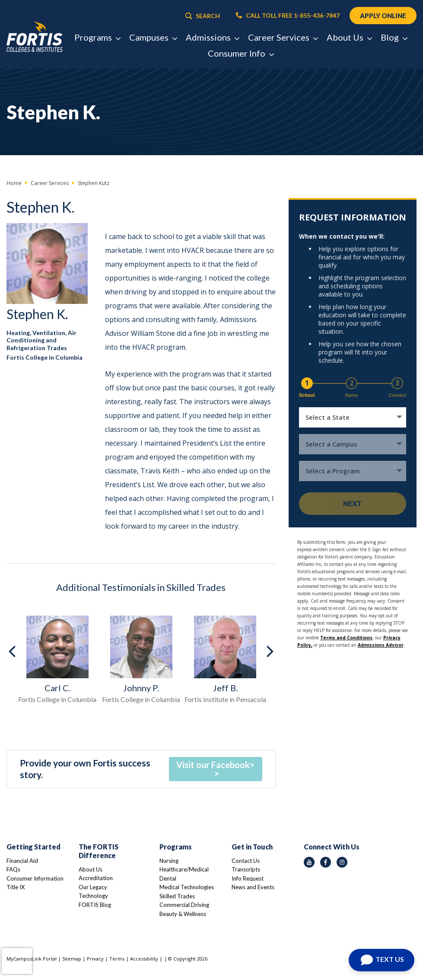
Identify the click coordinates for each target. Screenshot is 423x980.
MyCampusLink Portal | (34, 959)
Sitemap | (75, 959)
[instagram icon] (342, 862)
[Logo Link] (35, 37)
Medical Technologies (187, 887)
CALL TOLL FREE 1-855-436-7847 (288, 16)
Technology (93, 896)
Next (352, 503)
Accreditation (96, 878)
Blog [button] (394, 37)
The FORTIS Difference (99, 851)
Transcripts (246, 869)
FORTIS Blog (95, 905)
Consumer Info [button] (241, 53)
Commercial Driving (184, 905)
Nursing (169, 861)
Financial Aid (22, 861)
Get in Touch (252, 847)
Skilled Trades (177, 896)
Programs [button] (97, 37)
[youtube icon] (309, 862)
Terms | (120, 959)
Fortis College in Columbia (45, 357)
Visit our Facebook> (215, 765)
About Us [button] (349, 37)
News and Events (253, 887)
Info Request (248, 878)
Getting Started (33, 847)
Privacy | (98, 959)
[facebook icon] (326, 862)
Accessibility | (146, 959)
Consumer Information (35, 878)
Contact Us (246, 861)
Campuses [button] (153, 37)
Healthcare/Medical (184, 869)
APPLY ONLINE (383, 16)
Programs (176, 847)
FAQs (13, 869)
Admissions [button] (212, 37)
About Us (91, 869)
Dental (168, 878)
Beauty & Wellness (183, 914)
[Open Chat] (382, 960)
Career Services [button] (283, 37)
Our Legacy (93, 887)
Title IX (16, 887)
